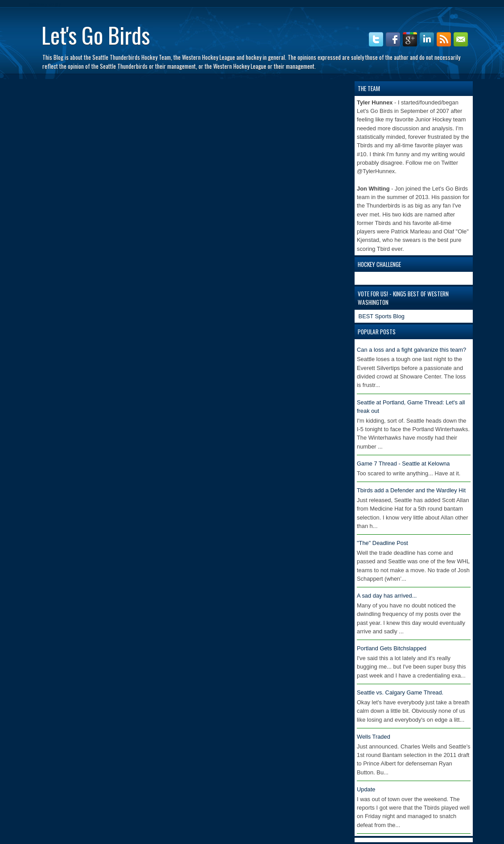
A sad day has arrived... (387, 596)
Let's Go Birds (96, 34)
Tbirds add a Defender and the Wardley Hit (411, 490)
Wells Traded (374, 737)
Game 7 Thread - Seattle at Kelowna (403, 464)
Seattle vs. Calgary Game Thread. (400, 692)
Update (366, 789)
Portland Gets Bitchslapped (392, 648)
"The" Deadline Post (382, 543)
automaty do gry (45, 4)
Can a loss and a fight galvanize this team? (411, 350)
